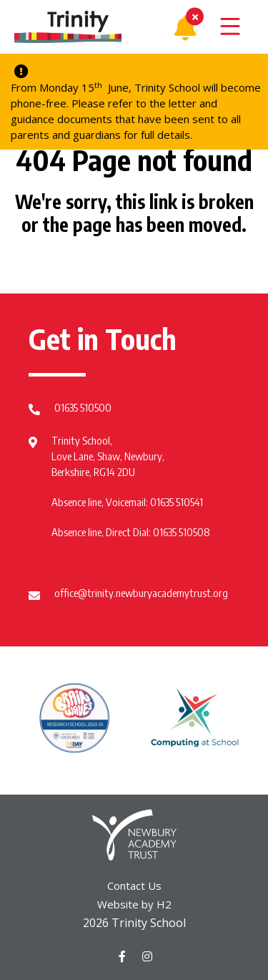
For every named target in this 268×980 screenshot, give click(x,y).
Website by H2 (134, 904)
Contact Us (134, 886)
